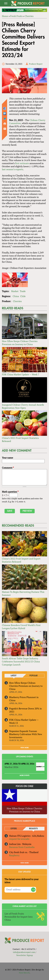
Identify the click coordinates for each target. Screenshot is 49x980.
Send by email (5, 129)
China (16, 296)
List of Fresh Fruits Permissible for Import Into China (19, 917)
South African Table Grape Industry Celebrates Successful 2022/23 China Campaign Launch (21, 661)
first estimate (22, 163)
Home (5, 16)
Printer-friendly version (5, 124)
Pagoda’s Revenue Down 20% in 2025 (25, 710)
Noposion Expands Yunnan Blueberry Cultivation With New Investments (26, 734)
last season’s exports (13, 169)
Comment (8, 468)
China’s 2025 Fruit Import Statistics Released (20, 440)
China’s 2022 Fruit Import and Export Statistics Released (21, 560)
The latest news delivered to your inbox (22, 881)
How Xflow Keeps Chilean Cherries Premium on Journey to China (20, 343)
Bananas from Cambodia (22, 847)
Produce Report (36, 64)
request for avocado (19, 839)
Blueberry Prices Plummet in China (24, 699)
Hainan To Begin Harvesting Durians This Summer (23, 593)
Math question (10, 492)
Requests (33, 829)
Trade (23, 291)
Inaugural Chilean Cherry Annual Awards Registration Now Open (23, 406)
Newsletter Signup (24, 955)
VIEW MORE (25, 748)
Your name (7, 458)
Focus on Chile (25, 786)
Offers (14, 829)
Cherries (29, 16)
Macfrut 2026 (11, 767)
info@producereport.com (24, 952)
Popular (33, 676)
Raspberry (14, 855)
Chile (23, 296)
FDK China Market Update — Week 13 (24, 721)
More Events (24, 775)
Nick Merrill (24, 973)
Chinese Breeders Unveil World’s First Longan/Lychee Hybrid (21, 627)
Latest (14, 676)
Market (15, 291)
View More (25, 863)
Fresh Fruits (16, 16)
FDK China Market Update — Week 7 (21, 374)
